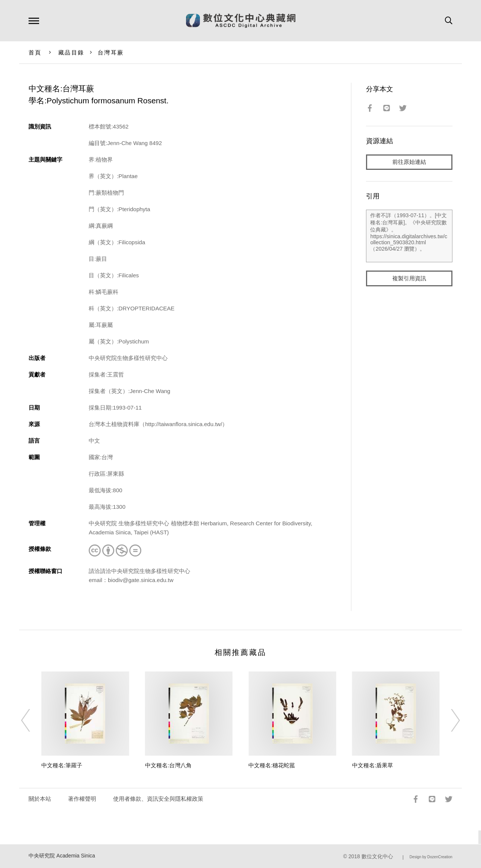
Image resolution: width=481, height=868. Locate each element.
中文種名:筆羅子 (62, 765)
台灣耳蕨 (111, 52)
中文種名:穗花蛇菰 (272, 765)
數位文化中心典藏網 (241, 21)
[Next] (449, 720)
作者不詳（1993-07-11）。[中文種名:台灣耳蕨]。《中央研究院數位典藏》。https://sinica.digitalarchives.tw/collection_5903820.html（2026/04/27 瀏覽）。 (409, 236)
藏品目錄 (71, 52)
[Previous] (32, 720)
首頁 (35, 52)
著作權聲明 (82, 799)
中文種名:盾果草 (373, 765)
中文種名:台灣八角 (168, 765)
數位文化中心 (377, 857)
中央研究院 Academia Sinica (62, 856)
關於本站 (40, 799)
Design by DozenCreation (431, 857)
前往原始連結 (409, 162)
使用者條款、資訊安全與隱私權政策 (158, 799)
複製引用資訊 (409, 279)
